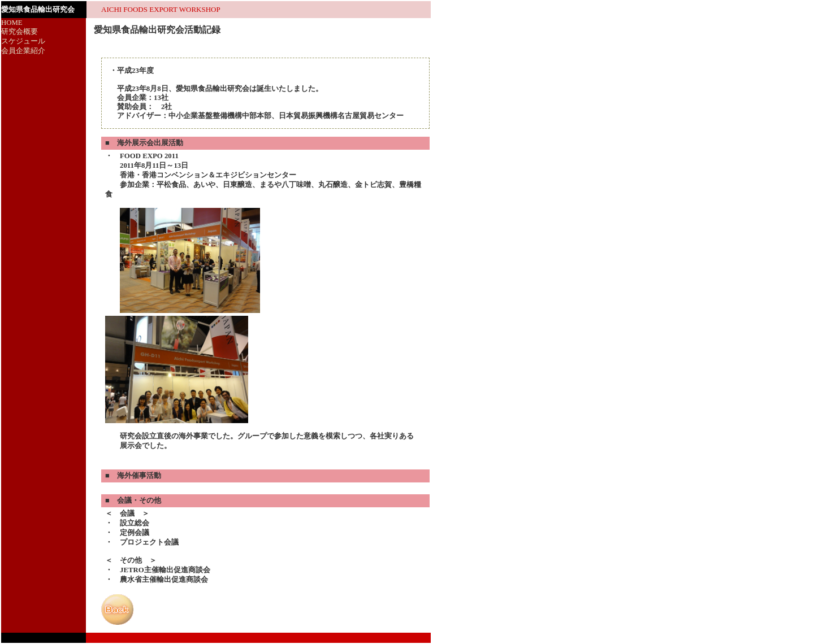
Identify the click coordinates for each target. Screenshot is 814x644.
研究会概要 (20, 32)
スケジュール (23, 41)
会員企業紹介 (23, 51)
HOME (12, 23)
